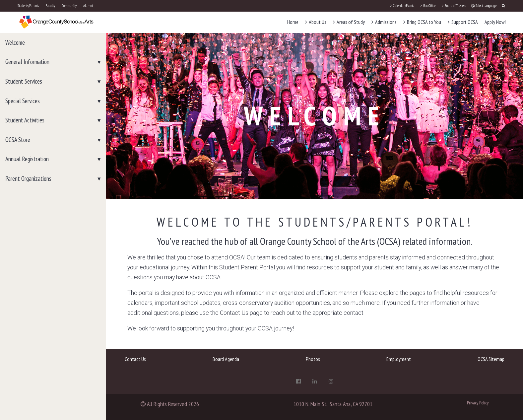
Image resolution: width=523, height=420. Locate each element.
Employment (399, 359)
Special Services (23, 101)
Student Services (24, 81)
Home (293, 22)
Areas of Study (349, 22)
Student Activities (25, 120)
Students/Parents (28, 6)
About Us (316, 22)
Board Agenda (226, 359)
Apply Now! (495, 22)
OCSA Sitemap (491, 359)
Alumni (88, 6)
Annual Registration (27, 159)
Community (69, 6)
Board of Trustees (454, 6)
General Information (27, 62)
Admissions (384, 22)
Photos (313, 359)
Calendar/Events (402, 6)
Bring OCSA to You (422, 22)
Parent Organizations (28, 178)
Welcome (15, 42)
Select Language (484, 6)
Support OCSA (463, 22)
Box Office (428, 6)
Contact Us (135, 359)
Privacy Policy (478, 403)
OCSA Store (18, 140)
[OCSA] (56, 22)
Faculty (50, 6)
